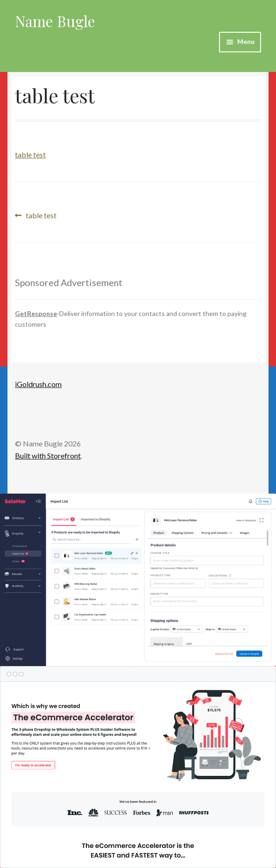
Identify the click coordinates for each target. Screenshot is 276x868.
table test (30, 154)
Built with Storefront (48, 456)
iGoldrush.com (38, 384)
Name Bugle (55, 21)
